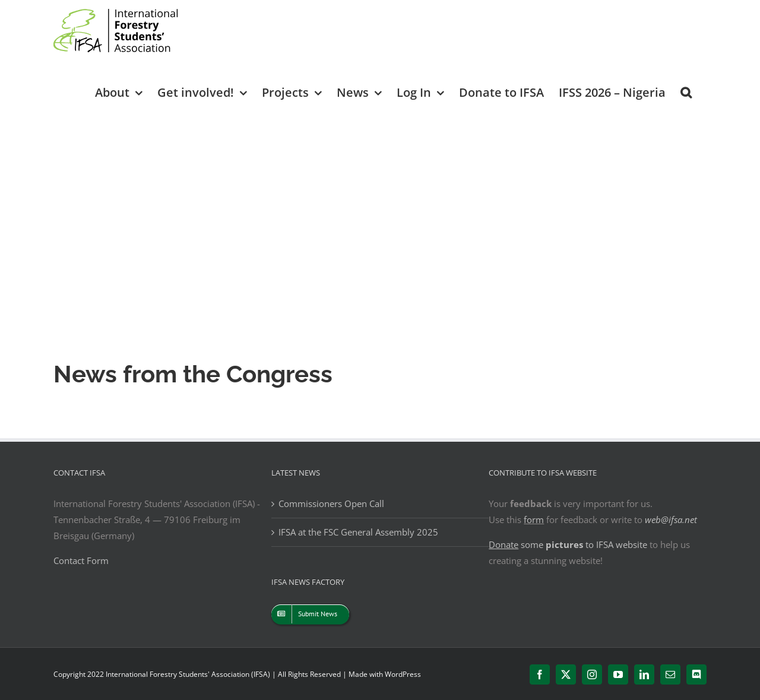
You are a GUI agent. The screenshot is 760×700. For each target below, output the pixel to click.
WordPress (403, 674)
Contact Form (81, 560)
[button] (686, 92)
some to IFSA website (568, 544)
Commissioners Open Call (331, 503)
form (534, 520)
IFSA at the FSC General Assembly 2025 (358, 532)
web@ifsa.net (671, 520)
